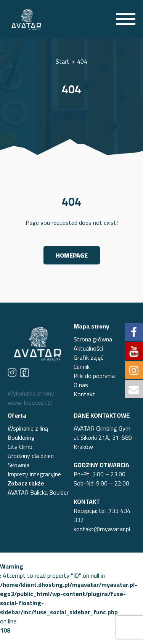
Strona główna (93, 339)
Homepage (72, 255)
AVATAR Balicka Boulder (38, 492)
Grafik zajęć (88, 357)
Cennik (82, 367)
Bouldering (21, 437)
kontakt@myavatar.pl (102, 529)
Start (63, 61)
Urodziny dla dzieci (31, 456)
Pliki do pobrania (94, 376)
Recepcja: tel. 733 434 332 (102, 515)
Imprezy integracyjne (34, 474)
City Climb (20, 447)
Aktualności (88, 348)
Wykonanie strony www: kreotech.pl (31, 398)
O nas (81, 385)
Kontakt (84, 394)
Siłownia (18, 465)
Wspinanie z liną (28, 428)
